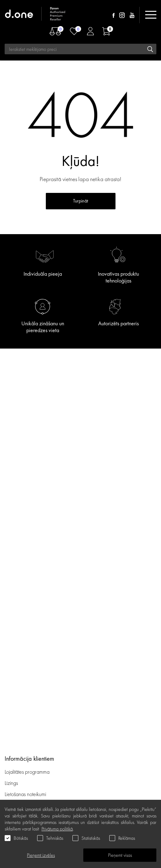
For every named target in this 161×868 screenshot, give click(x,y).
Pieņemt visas (120, 855)
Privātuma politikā (57, 829)
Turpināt (80, 201)
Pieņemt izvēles (41, 855)
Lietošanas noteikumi (25, 794)
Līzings (11, 783)
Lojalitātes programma (28, 772)
